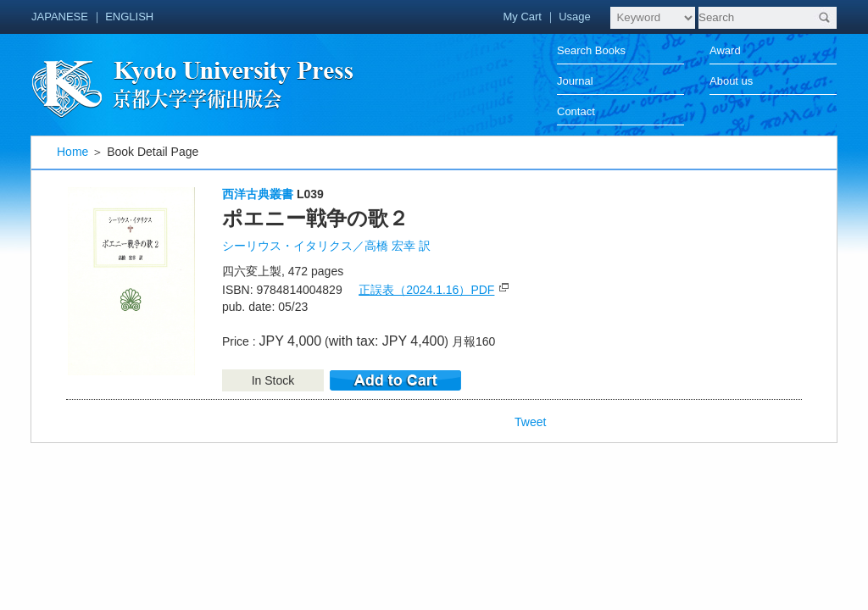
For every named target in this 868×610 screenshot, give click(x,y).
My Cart (522, 17)
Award (725, 50)
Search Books (591, 50)
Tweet (530, 422)
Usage (575, 17)
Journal (575, 81)
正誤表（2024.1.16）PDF (426, 290)
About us (731, 81)
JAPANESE (60, 17)
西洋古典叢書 (258, 194)
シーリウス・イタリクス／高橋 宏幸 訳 (326, 246)
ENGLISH (129, 17)
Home (72, 152)
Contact (576, 111)
